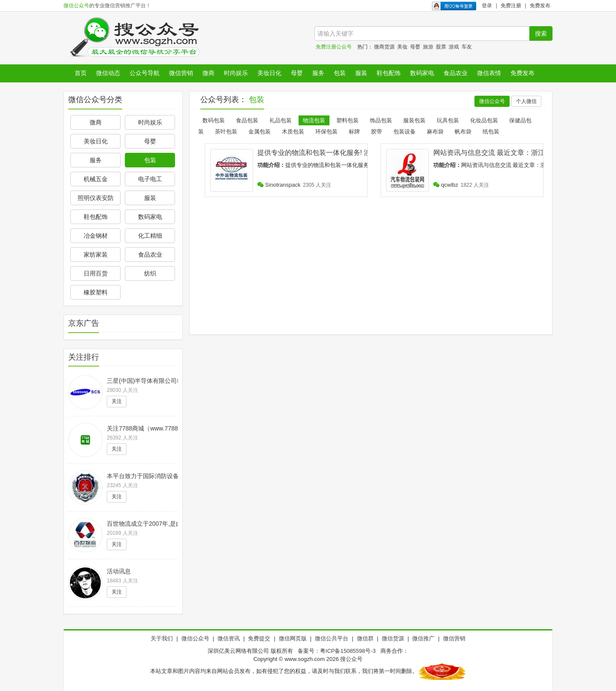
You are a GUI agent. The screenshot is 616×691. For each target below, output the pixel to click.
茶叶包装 (226, 132)
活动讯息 (119, 571)
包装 (340, 73)
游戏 (454, 47)
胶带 (377, 132)
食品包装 (247, 120)
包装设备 (405, 132)
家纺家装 (96, 255)
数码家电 (422, 73)
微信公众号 (76, 6)
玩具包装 (448, 120)
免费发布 (540, 6)
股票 (441, 47)
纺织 (150, 273)
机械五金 (96, 179)
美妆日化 (269, 73)
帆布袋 (463, 132)
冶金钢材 (96, 236)
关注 (117, 401)
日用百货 (96, 273)
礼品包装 (281, 120)
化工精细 (150, 236)
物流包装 (314, 120)
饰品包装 (381, 120)
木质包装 (293, 132)
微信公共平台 (332, 638)
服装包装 (414, 120)
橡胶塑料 (96, 292)
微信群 (365, 638)
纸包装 (491, 132)
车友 (467, 47)
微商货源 (384, 47)
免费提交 (259, 638)
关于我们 (162, 638)
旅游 (428, 47)
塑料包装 (347, 120)
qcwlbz (446, 185)
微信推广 (423, 638)
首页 (81, 73)
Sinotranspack (279, 185)
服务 (318, 73)
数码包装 (214, 120)
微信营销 (181, 73)
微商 (208, 73)
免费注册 (511, 6)
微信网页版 (293, 638)
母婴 (415, 47)
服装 (361, 73)
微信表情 (489, 73)
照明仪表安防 (96, 198)
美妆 (402, 47)
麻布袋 (435, 132)
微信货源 (393, 638)
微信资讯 (229, 638)
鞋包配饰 (389, 73)
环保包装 (326, 132)
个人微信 (526, 101)
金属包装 (260, 132)
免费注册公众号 (334, 47)
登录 (487, 6)
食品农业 (456, 73)
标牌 (354, 132)
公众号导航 (145, 73)
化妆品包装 (484, 120)
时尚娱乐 (236, 73)
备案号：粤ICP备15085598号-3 (337, 651)
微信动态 (108, 73)
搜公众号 (351, 659)
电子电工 (150, 179)
